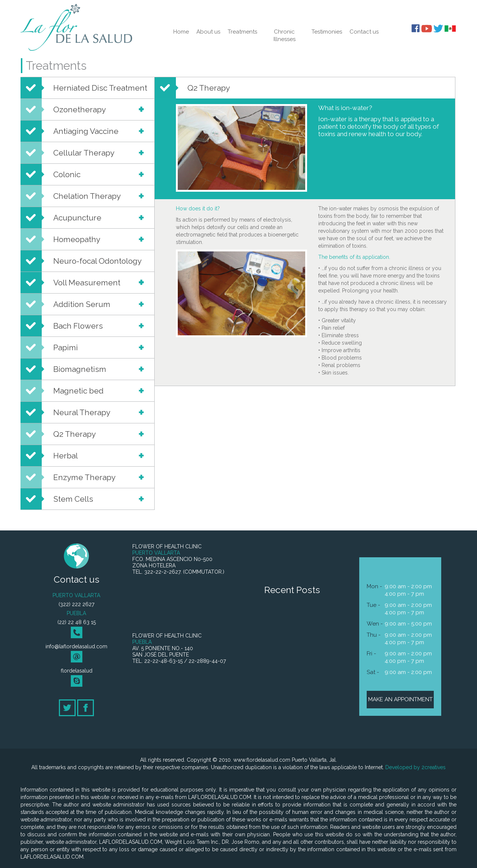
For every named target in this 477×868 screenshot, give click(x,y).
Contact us (364, 32)
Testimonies (327, 32)
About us (208, 32)
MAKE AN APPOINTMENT (400, 699)
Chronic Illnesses (285, 35)
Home (181, 32)
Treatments (242, 32)
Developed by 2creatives (416, 767)
